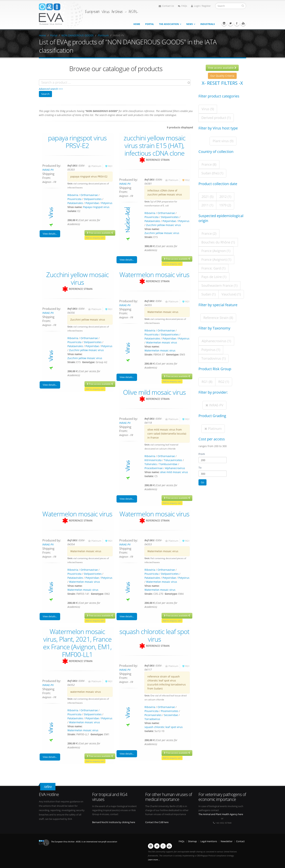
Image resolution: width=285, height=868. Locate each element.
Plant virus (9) (223, 141)
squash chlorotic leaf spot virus (154, 635)
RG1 (110, 166)
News (190, 24)
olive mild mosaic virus (174, 472)
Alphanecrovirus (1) (216, 341)
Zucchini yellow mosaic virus (163, 225)
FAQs (182, 6)
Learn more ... (154, 860)
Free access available (100, 233)
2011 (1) (207, 205)
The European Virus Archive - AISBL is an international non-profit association (84, 842)
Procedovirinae (154, 468)
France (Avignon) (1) (216, 259)
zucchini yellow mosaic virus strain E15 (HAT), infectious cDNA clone (154, 145)
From (202, 454)
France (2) (209, 233)
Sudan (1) (208, 294)
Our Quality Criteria (222, 76)
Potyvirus (107, 203)
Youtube (243, 23)
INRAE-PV (48, 170)
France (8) (209, 164)
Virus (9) (208, 109)
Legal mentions (209, 841)
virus (51, 213)
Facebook (237, 23)
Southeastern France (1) (219, 285)
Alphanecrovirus (175, 468)
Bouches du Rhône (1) (218, 242)
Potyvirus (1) (211, 350)
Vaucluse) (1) (231, 294)
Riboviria (73, 195)
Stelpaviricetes (93, 199)
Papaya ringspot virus (96, 207)
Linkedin (224, 23)
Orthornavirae (89, 195)
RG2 (187, 180)
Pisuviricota (74, 199)
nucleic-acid (128, 220)
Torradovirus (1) (213, 358)
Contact (240, 841)
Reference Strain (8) (218, 318)
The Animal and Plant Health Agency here (221, 814)
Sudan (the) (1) (212, 173)
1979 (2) (225, 205)
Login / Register (201, 6)
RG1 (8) (207, 382)
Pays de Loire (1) (214, 277)
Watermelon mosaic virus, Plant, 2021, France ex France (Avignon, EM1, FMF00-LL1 (77, 643)
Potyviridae (92, 203)
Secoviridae (171, 715)
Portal (150, 24)
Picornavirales (153, 715)
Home (137, 24)
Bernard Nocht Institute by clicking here (114, 822)
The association (169, 24)
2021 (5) (207, 197)
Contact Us (166, 6)
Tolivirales (151, 464)
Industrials (208, 24)
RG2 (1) (224, 382)
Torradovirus (152, 719)
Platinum (103, 35)
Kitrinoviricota (153, 460)
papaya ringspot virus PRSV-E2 (77, 142)
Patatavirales (75, 203)
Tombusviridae (168, 464)
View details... (50, 234)
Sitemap (192, 841)
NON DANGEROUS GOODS (78, 35)
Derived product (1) (216, 118)
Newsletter (227, 841)
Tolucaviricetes (173, 460)
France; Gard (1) (213, 268)
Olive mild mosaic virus (154, 392)
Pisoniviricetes (170, 711)
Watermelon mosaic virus (154, 275)
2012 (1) (225, 197)
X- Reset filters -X (222, 83)
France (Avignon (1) (216, 251)
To (200, 468)
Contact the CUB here (157, 822)
